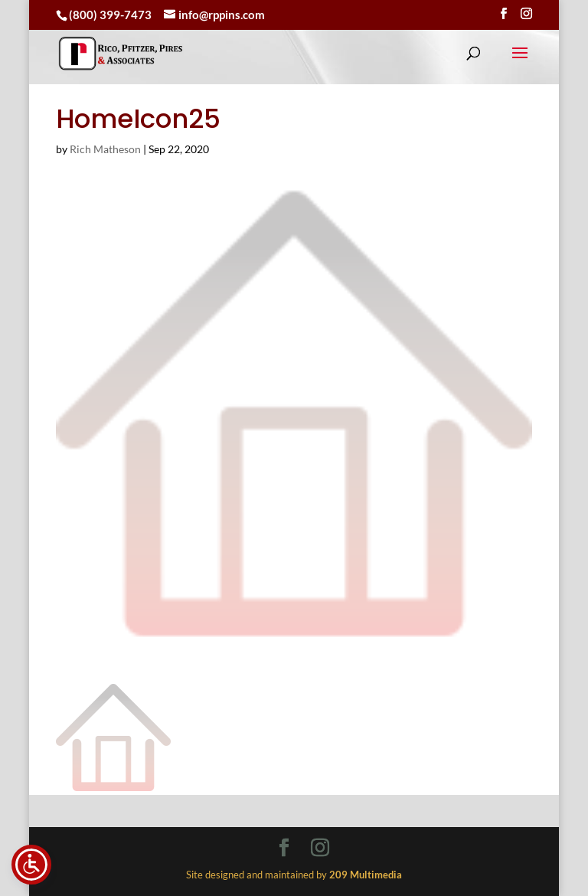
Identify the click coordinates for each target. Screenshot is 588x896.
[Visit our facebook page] (503, 14)
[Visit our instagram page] (526, 14)
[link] (121, 53)
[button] (520, 63)
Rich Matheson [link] (105, 149)
